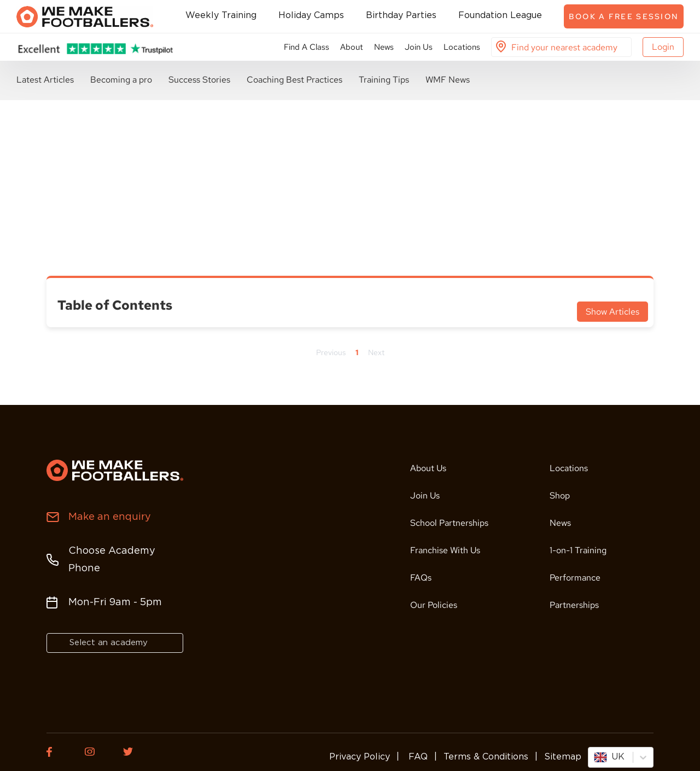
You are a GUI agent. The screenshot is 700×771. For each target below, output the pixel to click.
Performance (575, 578)
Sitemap (563, 757)
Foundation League (500, 16)
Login (663, 47)
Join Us (419, 47)
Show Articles (612, 312)
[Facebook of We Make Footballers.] (57, 752)
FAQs (421, 578)
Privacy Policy (360, 757)
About (352, 47)
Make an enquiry (110, 517)
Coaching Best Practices (294, 80)
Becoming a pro (121, 80)
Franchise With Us (445, 550)
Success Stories (199, 80)
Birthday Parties (401, 16)
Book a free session (624, 16)
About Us (428, 468)
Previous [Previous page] (331, 352)
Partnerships (574, 605)
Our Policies (434, 605)
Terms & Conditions (486, 757)
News (384, 47)
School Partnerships (449, 523)
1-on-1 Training (578, 550)
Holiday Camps (311, 16)
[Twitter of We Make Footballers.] (134, 752)
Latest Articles (45, 80)
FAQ (417, 757)
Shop (560, 495)
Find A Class (307, 47)
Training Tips (384, 80)
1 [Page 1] (357, 352)
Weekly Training (221, 16)
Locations (462, 47)
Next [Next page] (376, 352)
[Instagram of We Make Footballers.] (96, 752)
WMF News (448, 80)
